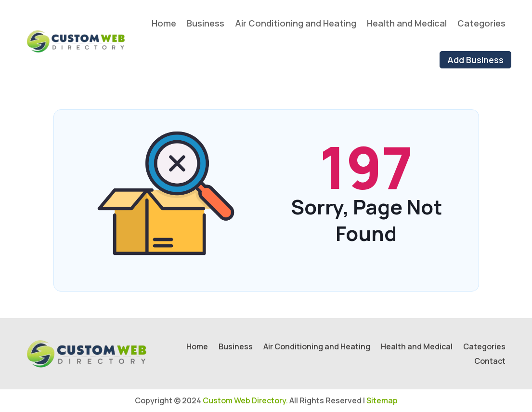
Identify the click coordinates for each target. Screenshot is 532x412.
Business (206, 23)
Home (164, 23)
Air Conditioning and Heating (296, 23)
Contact (490, 362)
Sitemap (382, 400)
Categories (481, 23)
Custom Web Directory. (245, 400)
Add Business (475, 60)
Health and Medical (407, 23)
